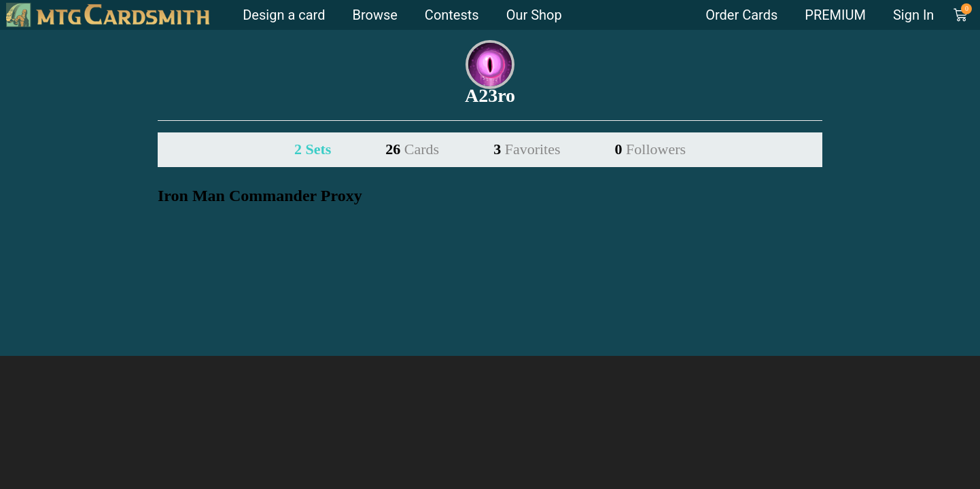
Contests (452, 15)
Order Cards (741, 15)
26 (412, 149)
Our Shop (534, 15)
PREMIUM (835, 15)
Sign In (913, 15)
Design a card (284, 15)
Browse (374, 15)
